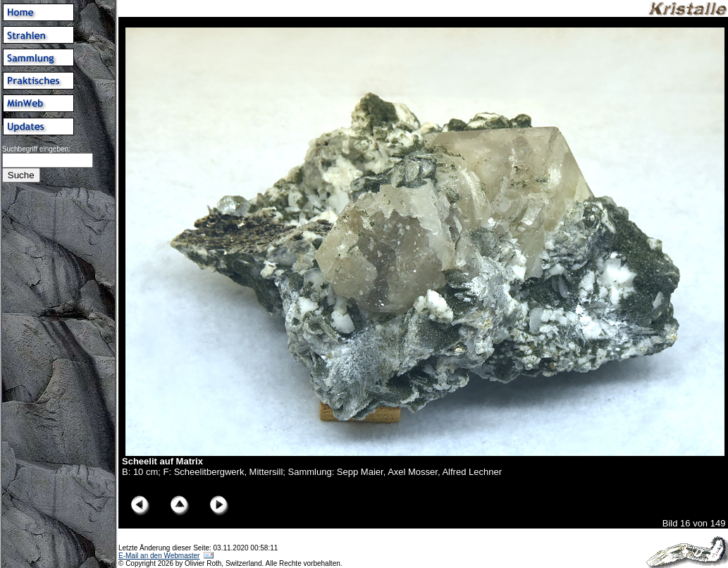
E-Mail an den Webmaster (159, 556)
